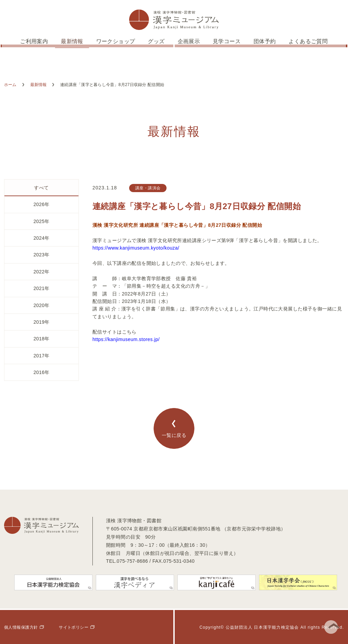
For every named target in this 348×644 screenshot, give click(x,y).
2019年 (41, 322)
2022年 (41, 272)
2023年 (41, 255)
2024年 (41, 238)
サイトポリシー (74, 627)
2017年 (41, 356)
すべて (41, 188)
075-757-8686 (132, 561)
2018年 (41, 339)
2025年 (41, 221)
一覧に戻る (174, 429)
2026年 (41, 204)
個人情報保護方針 (21, 627)
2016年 (41, 372)
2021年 (41, 288)
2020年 (41, 305)
